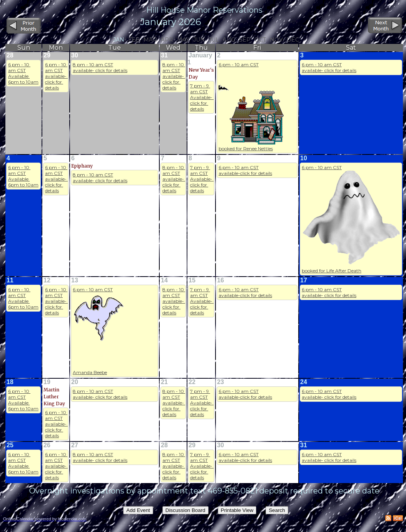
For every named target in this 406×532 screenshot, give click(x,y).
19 (47, 382)
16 (221, 280)
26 (47, 445)
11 (10, 280)
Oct (260, 40)
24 (304, 382)
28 (10, 55)
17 (304, 280)
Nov (276, 40)
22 (192, 382)
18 (10, 382)
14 (164, 280)
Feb (134, 40)
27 (75, 445)
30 (75, 55)
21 (164, 382)
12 (47, 280)
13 (75, 280)
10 (304, 158)
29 (47, 55)
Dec (293, 40)
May (183, 40)
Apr (167, 40)
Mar (150, 40)
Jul (214, 40)
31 (164, 55)
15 (192, 280)
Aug (229, 40)
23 (221, 382)
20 (75, 382)
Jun (199, 40)
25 (10, 445)
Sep (245, 40)
